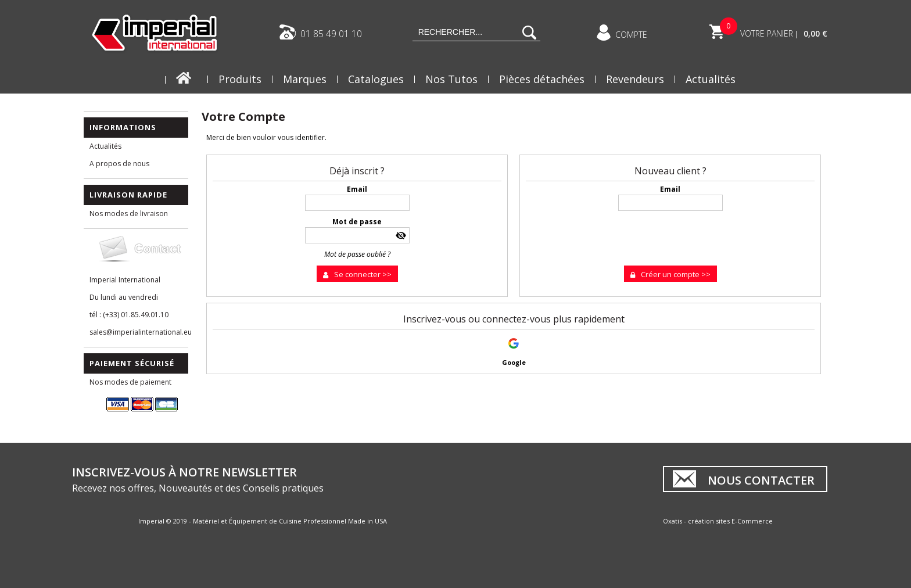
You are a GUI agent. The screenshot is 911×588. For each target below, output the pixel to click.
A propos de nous (119, 164)
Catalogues (376, 79)
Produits (240, 79)
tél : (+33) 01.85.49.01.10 (129, 315)
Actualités (711, 79)
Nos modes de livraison (129, 214)
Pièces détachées (542, 79)
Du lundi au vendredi (124, 297)
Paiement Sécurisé (132, 363)
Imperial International (125, 280)
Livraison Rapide (128, 195)
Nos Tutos (451, 79)
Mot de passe (357, 222)
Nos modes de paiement (130, 382)
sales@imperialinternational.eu (139, 332)
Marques (305, 79)
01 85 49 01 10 (331, 33)
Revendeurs (635, 79)
